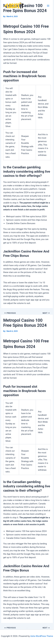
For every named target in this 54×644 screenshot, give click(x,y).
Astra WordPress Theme (42, 636)
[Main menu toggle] (48, 6)
